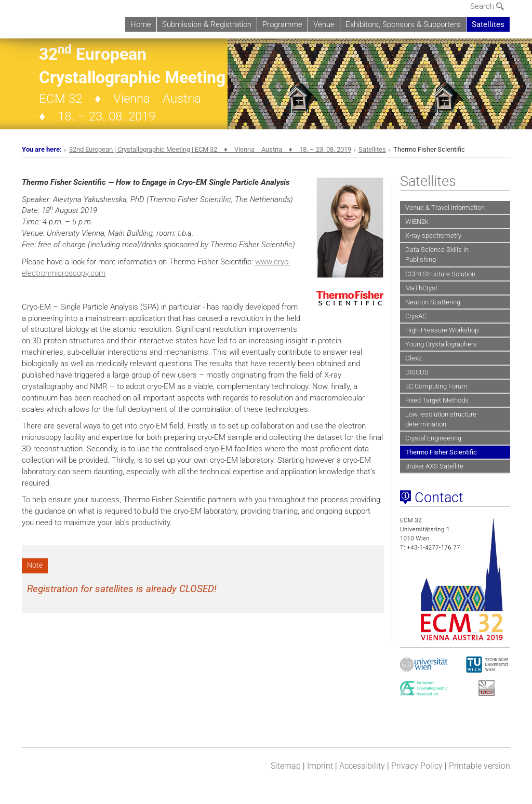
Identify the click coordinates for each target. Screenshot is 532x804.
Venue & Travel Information (445, 207)
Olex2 (414, 358)
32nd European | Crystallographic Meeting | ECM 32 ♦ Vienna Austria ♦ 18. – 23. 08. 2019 (210, 149)
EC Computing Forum (436, 386)
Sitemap (286, 766)
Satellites (488, 24)
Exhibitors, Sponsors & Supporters (403, 24)
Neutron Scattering (433, 302)
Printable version (480, 766)
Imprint (320, 766)
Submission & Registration (207, 24)
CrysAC (416, 316)
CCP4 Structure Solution (440, 274)
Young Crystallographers (441, 344)
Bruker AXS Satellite (434, 466)
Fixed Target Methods (437, 400)
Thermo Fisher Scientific (441, 452)
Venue (324, 24)
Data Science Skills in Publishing (437, 254)
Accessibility (362, 766)
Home (141, 24)
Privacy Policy (417, 766)
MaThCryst (421, 288)
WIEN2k (417, 222)
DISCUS (417, 372)
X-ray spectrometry (433, 236)
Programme (282, 24)
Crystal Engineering (433, 438)
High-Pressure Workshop (442, 330)
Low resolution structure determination (441, 419)
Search (487, 6)
